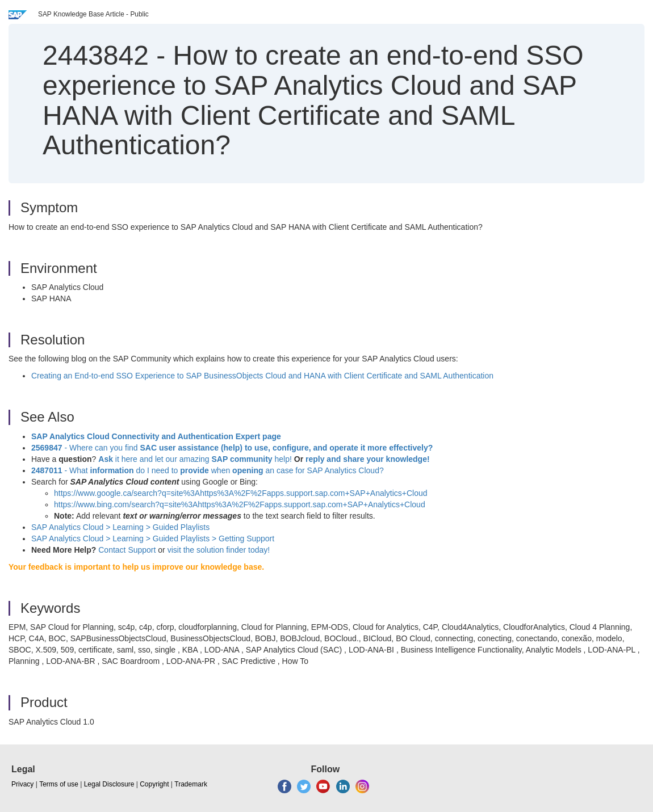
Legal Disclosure (109, 784)
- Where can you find (232, 448)
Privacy (22, 784)
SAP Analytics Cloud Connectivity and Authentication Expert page (156, 436)
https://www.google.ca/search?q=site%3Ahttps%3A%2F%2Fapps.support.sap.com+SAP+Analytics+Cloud (241, 493)
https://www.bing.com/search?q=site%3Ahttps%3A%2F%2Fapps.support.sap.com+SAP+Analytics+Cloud (240, 504)
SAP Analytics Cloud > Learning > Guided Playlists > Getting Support (153, 538)
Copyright (154, 784)
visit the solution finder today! (219, 550)
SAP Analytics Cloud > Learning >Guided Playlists (120, 527)
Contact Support (127, 550)
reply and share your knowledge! (368, 459)
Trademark (191, 784)
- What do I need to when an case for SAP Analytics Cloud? (208, 470)
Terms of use (59, 784)
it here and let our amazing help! (195, 459)
